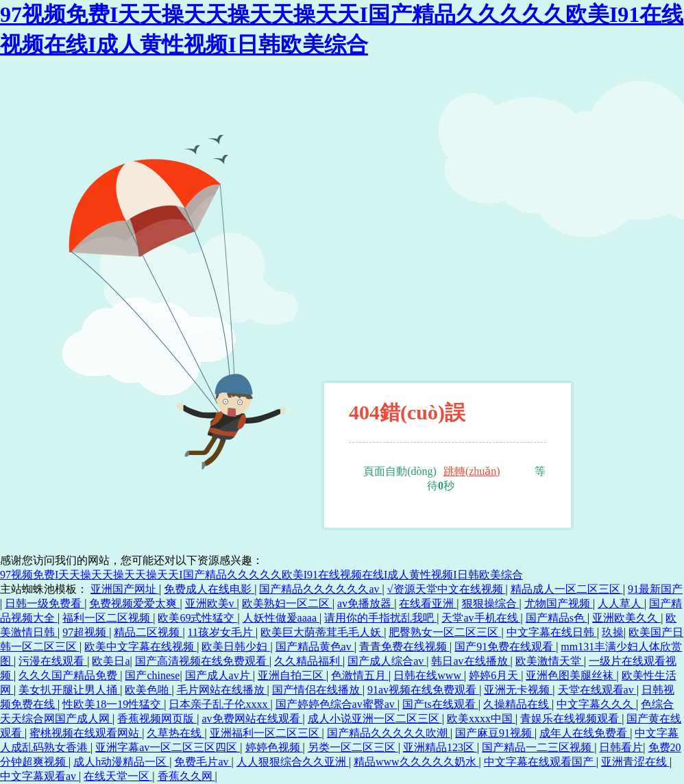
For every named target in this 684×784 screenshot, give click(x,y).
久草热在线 (175, 733)
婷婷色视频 (274, 747)
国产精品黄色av (315, 647)
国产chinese (152, 675)
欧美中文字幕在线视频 (141, 647)
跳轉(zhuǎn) (472, 471)
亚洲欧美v (211, 603)
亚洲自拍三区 (292, 675)
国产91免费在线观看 (505, 647)
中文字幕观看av (39, 776)
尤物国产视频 (559, 603)
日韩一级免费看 (45, 603)
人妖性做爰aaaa (281, 618)
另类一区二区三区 (353, 747)
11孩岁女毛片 (222, 632)
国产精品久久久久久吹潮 (389, 733)
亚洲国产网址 (125, 589)
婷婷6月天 (495, 675)
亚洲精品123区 (440, 747)
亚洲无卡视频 (518, 690)
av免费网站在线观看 (252, 719)
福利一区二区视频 (108, 618)
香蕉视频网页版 (157, 719)
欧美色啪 (148, 690)
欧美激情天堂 (550, 661)
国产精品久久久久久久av (320, 589)
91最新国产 (655, 589)
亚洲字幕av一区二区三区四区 (168, 747)
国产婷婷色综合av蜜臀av (337, 704)
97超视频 (86, 632)
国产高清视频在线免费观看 (202, 661)
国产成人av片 (219, 675)
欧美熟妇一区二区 (287, 603)
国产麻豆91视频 (495, 733)
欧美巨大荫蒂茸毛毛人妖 (322, 632)
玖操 (613, 632)
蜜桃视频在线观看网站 (86, 733)
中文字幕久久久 (596, 704)
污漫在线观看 (53, 661)
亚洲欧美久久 (626, 618)
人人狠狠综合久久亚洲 (293, 762)
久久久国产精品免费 (69, 675)
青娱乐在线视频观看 (571, 719)
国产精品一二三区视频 (538, 747)
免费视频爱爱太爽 (134, 603)
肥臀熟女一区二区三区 (445, 632)
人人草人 (621, 603)
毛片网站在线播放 (222, 690)
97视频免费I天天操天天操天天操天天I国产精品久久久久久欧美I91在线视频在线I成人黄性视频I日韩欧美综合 (261, 575)
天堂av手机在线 (481, 618)
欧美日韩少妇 (236, 647)
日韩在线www (429, 675)
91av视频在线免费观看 (423, 690)
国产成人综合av (387, 661)
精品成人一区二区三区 (567, 589)
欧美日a (111, 661)
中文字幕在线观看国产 (540, 762)
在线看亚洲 (428, 603)
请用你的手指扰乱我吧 (380, 618)
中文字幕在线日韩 (552, 632)
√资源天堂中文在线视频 (447, 589)
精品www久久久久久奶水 (416, 762)
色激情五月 (360, 675)
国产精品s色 (557, 618)
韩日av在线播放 (471, 661)
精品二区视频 (148, 632)
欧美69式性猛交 (197, 618)
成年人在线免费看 (585, 733)
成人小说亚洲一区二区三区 (375, 719)
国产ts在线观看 (440, 704)
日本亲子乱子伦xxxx (219, 704)
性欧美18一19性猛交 (113, 704)
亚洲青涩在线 (635, 762)
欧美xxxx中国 (481, 719)
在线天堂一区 (118, 776)
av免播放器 (366, 603)
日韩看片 (621, 747)
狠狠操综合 (491, 603)
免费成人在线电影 (209, 589)
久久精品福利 (308, 661)
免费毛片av (203, 762)
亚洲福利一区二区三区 (266, 733)
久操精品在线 (517, 704)
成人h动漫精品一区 (121, 762)
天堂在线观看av (597, 690)
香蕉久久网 (186, 776)
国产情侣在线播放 (317, 690)
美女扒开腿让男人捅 (69, 690)
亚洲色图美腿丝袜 (571, 675)
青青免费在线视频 (404, 647)
